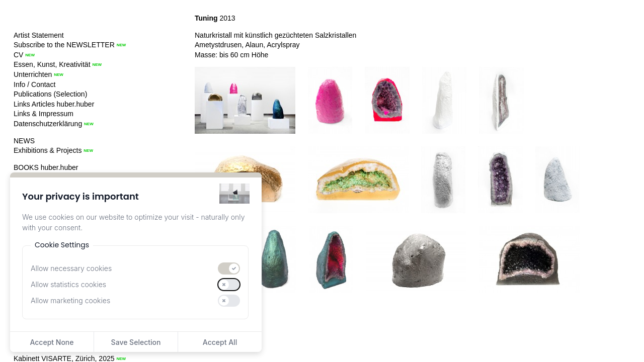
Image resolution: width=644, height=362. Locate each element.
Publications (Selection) (50, 94)
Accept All (220, 342)
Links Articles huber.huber (54, 104)
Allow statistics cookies (68, 284)
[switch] (229, 268)
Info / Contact (34, 84)
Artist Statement (39, 35)
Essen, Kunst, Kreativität (52, 64)
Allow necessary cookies (71, 268)
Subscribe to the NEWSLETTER (64, 45)
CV (18, 55)
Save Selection (136, 342)
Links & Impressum (44, 114)
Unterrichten (33, 74)
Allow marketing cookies (70, 300)
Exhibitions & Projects (48, 150)
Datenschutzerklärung (48, 124)
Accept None (52, 342)
